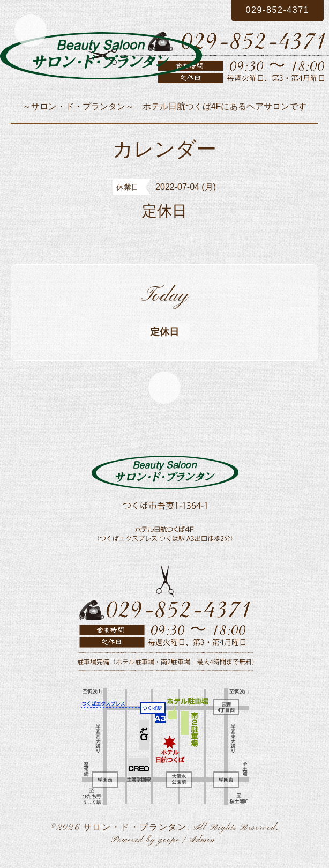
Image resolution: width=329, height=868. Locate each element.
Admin (202, 840)
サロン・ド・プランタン (135, 828)
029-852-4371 (278, 10)
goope (169, 840)
